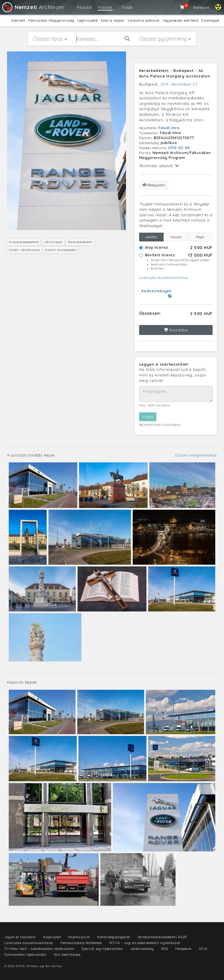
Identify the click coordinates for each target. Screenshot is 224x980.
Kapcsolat (52, 937)
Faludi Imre (169, 128)
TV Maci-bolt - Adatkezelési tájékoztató (39, 949)
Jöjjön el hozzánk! (20, 937)
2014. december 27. (179, 84)
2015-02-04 (179, 148)
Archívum (33, 7)
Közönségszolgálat (114, 937)
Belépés (201, 7)
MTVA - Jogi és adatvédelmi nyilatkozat (145, 943)
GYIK (203, 949)
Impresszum (79, 937)
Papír (200, 237)
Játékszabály (142, 949)
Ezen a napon (113, 20)
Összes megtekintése (196, 455)
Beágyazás (154, 185)
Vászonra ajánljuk (144, 20)
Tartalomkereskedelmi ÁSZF (163, 937)
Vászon (176, 237)
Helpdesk (184, 949)
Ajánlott (18, 20)
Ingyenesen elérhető (181, 20)
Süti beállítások (67, 954)
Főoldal (84, 7)
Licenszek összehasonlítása (163, 278)
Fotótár (105, 7)
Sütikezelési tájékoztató (25, 954)
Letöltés (151, 237)
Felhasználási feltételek (81, 943)
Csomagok (210, 20)
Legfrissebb (88, 20)
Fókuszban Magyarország (51, 20)
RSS (165, 949)
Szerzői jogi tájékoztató (102, 949)
